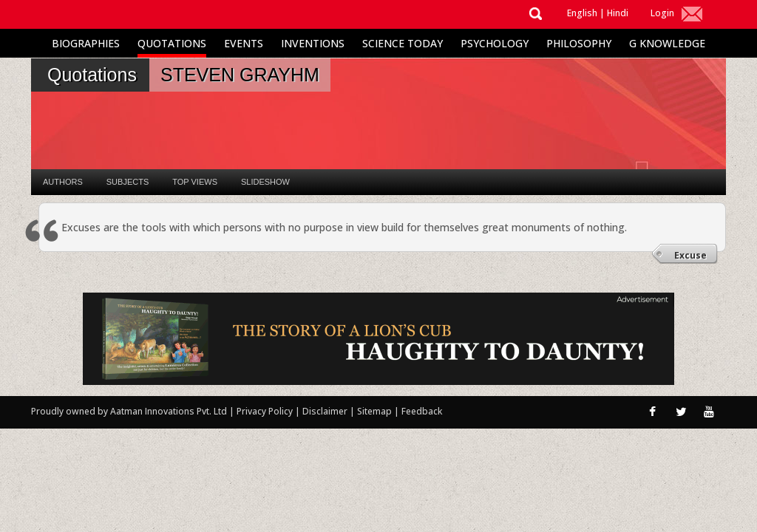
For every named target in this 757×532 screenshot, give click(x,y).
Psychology (495, 43)
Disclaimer (325, 411)
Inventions (313, 43)
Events (244, 43)
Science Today (403, 43)
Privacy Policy (266, 411)
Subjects (128, 182)
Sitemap (376, 411)
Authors (63, 182)
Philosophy (579, 43)
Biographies (86, 43)
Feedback (422, 411)
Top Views (195, 182)
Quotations (172, 43)
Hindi (618, 13)
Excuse (690, 255)
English (582, 13)
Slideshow (265, 182)
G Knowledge (667, 43)
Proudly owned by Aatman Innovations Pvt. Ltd (129, 411)
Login (662, 13)
